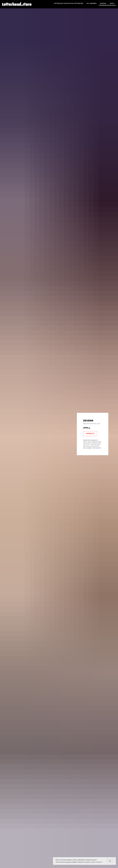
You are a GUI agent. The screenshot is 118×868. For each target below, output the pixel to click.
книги (112, 3)
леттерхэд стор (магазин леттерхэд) (69, 3)
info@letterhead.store (107, 5)
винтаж (103, 3)
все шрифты (92, 3)
